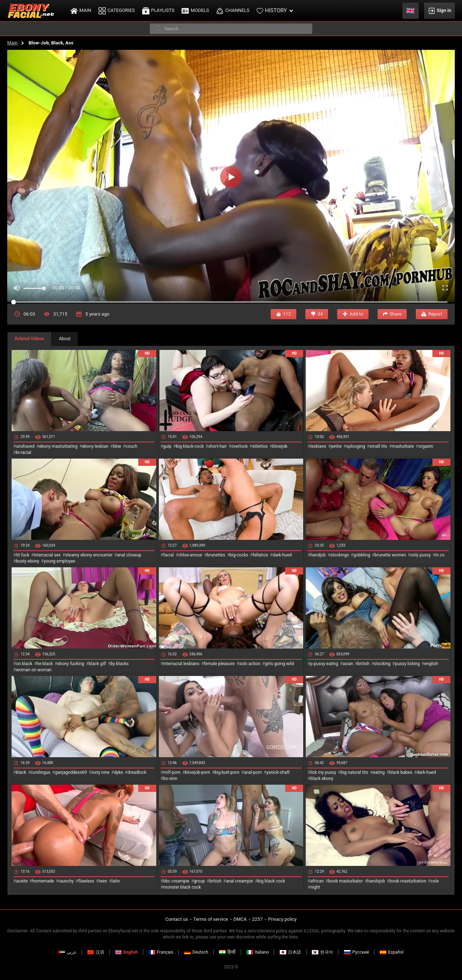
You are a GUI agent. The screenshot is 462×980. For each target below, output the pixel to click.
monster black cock (182, 887)
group (199, 881)
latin (116, 881)
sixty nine (100, 772)
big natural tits (354, 772)
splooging (356, 446)
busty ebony (27, 561)
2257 (258, 919)
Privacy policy (282, 919)
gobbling (362, 555)
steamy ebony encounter (89, 555)
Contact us (177, 919)
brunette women (390, 555)
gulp (167, 446)
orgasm (426, 446)
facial (168, 555)
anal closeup (129, 555)
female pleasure (219, 664)
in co (440, 555)
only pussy (420, 555)
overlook (240, 446)
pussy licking (407, 664)
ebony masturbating (58, 446)
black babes (401, 772)
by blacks (119, 664)
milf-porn (172, 772)
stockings (340, 555)
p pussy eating (324, 664)
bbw (117, 446)
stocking (382, 664)
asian (348, 664)
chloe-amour (190, 555)
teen (103, 881)
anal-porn (253, 772)
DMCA (240, 919)
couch (132, 446)
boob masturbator (345, 881)
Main (12, 43)
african (317, 881)
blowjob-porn (198, 772)
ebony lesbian (95, 446)
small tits (378, 446)
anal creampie (239, 881)
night (315, 887)
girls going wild (279, 664)
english (431, 664)
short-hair (217, 446)
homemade (43, 881)
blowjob (280, 446)
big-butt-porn (227, 772)
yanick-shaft (278, 772)
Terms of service (211, 919)
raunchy (66, 881)
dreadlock (137, 772)
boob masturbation (408, 881)
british (364, 664)
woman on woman (34, 670)
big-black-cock (190, 446)
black (21, 772)
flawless (86, 881)
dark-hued (282, 555)
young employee (59, 561)
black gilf (97, 664)
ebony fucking (71, 664)
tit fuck (23, 555)
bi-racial (23, 452)
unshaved (25, 446)
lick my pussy (323, 772)
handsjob (376, 881)
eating (379, 772)
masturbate (403, 446)
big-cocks (239, 555)
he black (45, 664)
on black (24, 664)
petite (336, 446)
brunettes (216, 555)
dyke (119, 772)
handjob (318, 555)
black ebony (322, 779)
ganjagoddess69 (71, 772)
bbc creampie (176, 881)
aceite (22, 881)
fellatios (260, 555)
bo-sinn (170, 779)
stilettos (260, 446)
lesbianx (318, 446)
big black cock (271, 881)
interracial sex (47, 555)
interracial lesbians (181, 664)
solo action (250, 664)
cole (435, 881)
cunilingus (40, 772)
